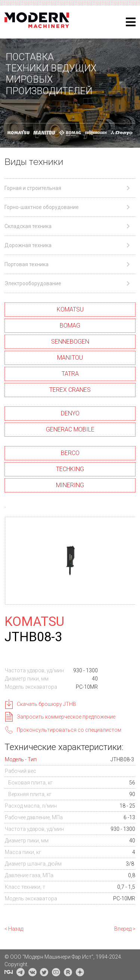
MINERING (70, 485)
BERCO (70, 453)
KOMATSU (70, 309)
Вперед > (125, 929)
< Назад (14, 929)
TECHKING (70, 469)
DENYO (70, 413)
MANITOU (70, 358)
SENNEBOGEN (70, 342)
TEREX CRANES (70, 390)
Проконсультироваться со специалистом (69, 730)
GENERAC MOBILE (70, 429)
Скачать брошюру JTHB (46, 704)
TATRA (70, 374)
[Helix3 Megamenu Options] (131, 22)
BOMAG (70, 325)
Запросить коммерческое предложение (66, 717)
